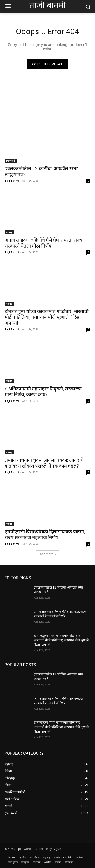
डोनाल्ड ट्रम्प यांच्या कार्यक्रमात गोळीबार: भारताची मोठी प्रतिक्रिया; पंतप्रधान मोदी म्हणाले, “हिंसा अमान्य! (46, 317)
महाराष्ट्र (9, 232)
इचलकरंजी (11, 161)
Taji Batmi (12, 181)
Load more (47, 554)
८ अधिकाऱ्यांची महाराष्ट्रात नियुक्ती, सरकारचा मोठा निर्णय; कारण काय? (43, 392)
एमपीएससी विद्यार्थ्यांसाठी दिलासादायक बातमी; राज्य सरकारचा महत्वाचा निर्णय (45, 535)
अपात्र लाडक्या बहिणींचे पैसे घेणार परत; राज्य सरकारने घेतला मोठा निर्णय (43, 243)
